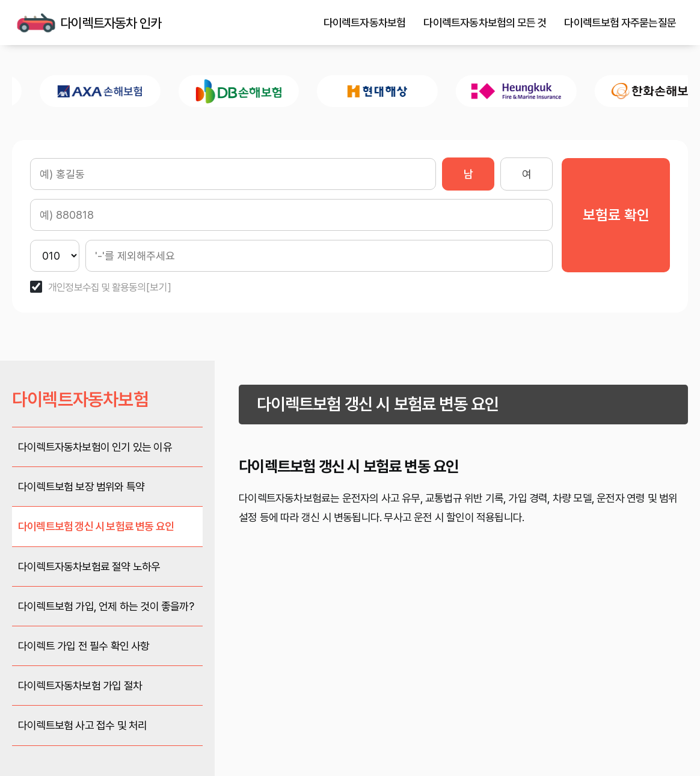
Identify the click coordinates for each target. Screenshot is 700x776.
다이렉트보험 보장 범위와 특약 (81, 487)
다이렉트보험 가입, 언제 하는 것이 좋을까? (106, 606)
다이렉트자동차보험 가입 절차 (80, 686)
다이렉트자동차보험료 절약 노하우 (89, 567)
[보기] (159, 288)
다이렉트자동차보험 (365, 23)
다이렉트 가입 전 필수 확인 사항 (84, 646)
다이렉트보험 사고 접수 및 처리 (82, 725)
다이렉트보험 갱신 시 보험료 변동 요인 (96, 526)
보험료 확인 (616, 215)
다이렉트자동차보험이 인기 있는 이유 (95, 447)
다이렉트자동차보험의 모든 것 (485, 23)
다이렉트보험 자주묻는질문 (620, 23)
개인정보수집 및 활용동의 (97, 288)
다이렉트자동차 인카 (36, 23)
